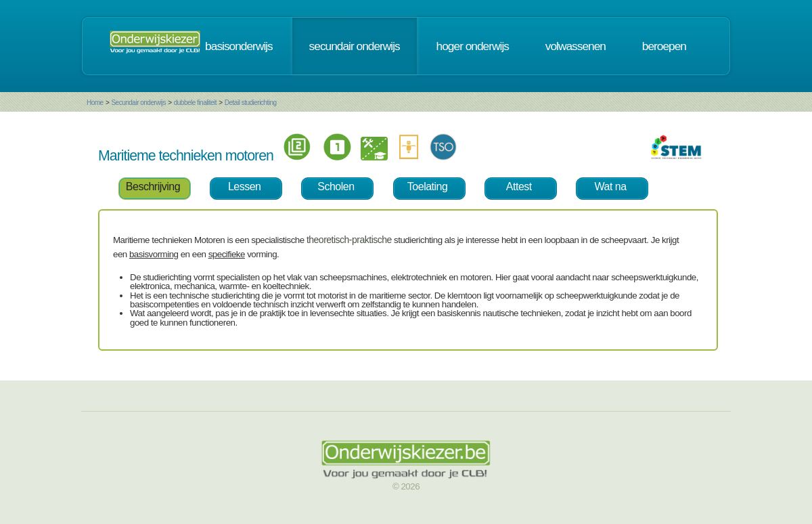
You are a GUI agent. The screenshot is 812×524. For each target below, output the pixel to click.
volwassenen (576, 46)
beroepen (664, 46)
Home (95, 103)
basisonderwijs (239, 46)
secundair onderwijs (355, 46)
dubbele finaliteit (195, 103)
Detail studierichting (251, 103)
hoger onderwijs (473, 46)
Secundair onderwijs (138, 103)
